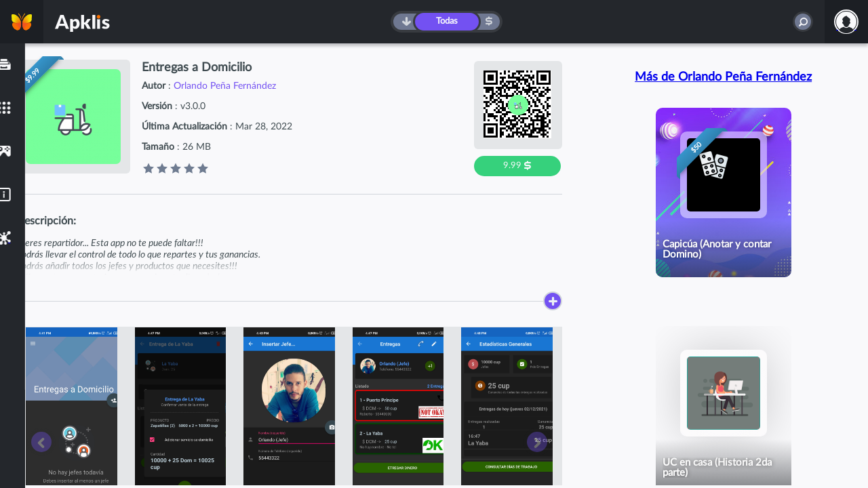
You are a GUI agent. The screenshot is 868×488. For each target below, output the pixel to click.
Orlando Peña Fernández (225, 86)
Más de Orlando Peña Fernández (723, 77)
